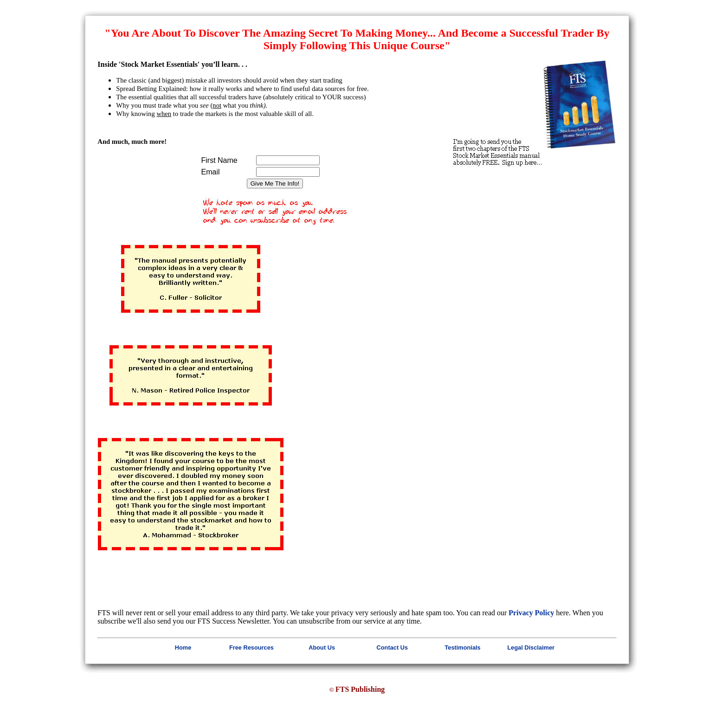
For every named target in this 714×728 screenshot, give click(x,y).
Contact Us (392, 647)
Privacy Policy (531, 613)
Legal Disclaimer (531, 647)
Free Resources (251, 647)
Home (183, 647)
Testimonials (462, 647)
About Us (322, 647)
